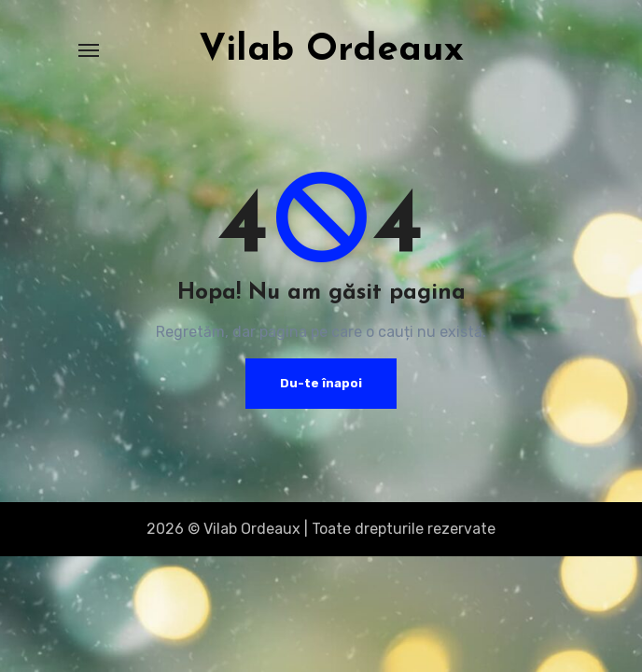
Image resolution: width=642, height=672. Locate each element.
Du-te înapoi (321, 383)
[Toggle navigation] (89, 50)
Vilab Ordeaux (331, 50)
